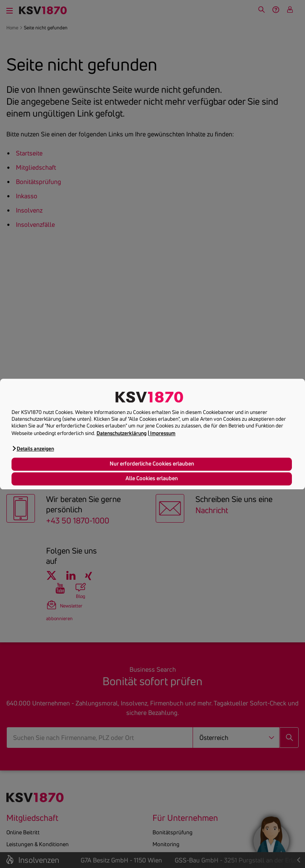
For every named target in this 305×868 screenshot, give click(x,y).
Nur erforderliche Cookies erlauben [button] (152, 464)
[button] (33, 448)
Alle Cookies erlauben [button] (152, 479)
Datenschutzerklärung (122, 433)
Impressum (163, 433)
